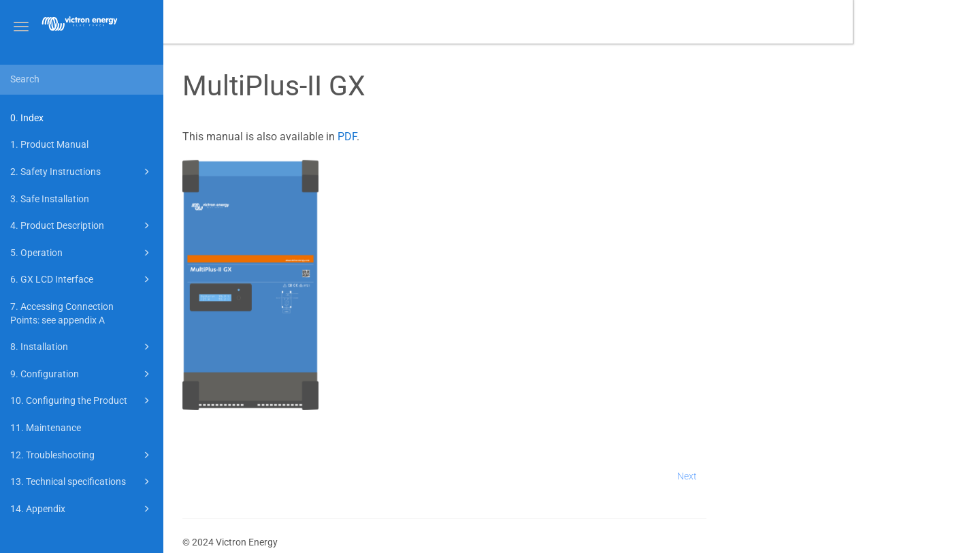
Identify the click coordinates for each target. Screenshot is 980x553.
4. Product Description (82, 225)
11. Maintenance (46, 428)
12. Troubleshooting (82, 455)
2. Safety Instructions (82, 172)
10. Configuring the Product (82, 400)
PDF (474, 137)
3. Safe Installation (50, 199)
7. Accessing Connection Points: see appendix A (62, 313)
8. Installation (82, 347)
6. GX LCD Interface (82, 279)
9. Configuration (82, 374)
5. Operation (82, 253)
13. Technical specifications (82, 481)
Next (814, 476)
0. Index (27, 118)
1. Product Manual (49, 144)
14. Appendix (82, 509)
